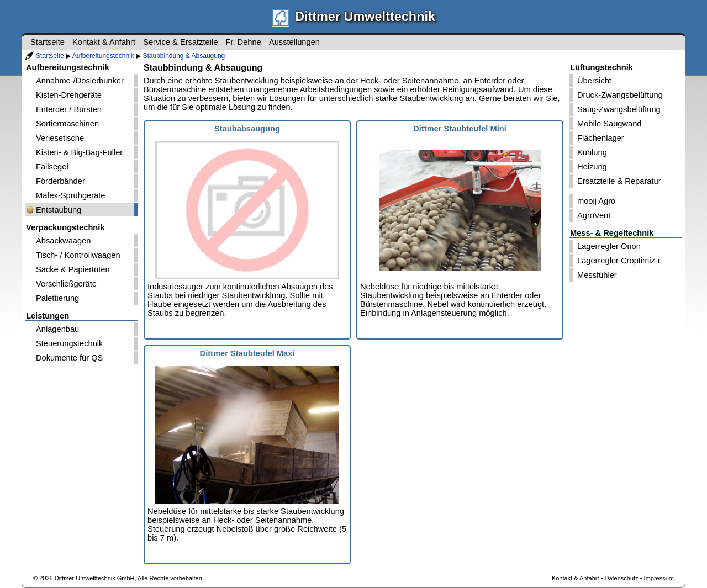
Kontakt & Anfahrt (104, 42)
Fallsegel (52, 167)
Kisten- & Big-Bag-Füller (79, 152)
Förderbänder (60, 181)
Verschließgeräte (66, 284)
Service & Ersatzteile (180, 42)
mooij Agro (596, 201)
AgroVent (594, 215)
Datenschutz (621, 578)
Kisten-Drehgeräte (69, 95)
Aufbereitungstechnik (103, 56)
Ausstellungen (294, 42)
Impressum (659, 578)
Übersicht (594, 81)
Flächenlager (601, 138)
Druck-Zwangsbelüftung (620, 95)
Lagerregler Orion (609, 246)
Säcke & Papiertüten (73, 269)
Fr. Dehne (243, 42)
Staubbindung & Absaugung (184, 56)
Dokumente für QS (69, 358)
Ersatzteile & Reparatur (619, 181)
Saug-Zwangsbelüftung (619, 109)
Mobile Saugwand (610, 124)
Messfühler (597, 275)
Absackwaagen (63, 241)
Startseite (50, 56)
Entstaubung (59, 210)
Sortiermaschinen (67, 124)
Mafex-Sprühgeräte (70, 195)
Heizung (592, 167)
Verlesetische (60, 138)
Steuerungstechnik (69, 343)
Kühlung (592, 152)
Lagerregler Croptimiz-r (619, 261)
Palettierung (57, 298)
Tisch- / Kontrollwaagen (78, 255)
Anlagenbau (57, 329)
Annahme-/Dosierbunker (80, 81)
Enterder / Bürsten (69, 109)
